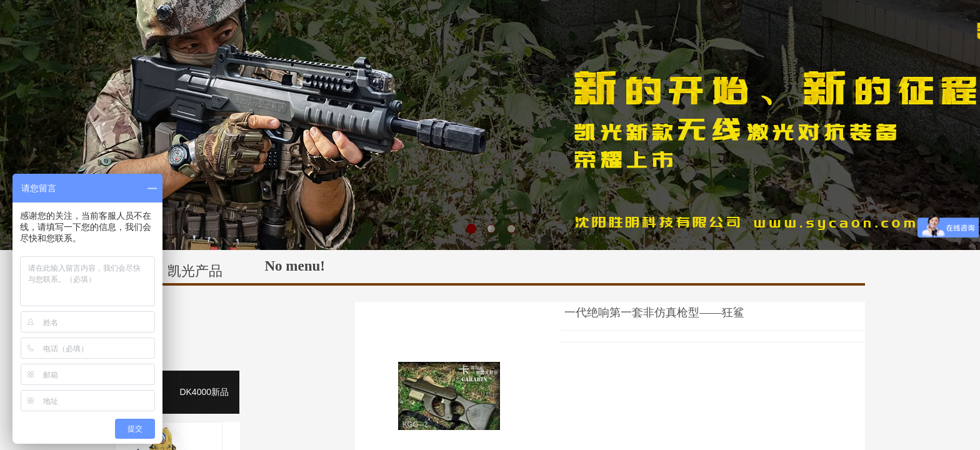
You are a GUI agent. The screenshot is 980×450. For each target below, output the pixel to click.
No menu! (295, 266)
